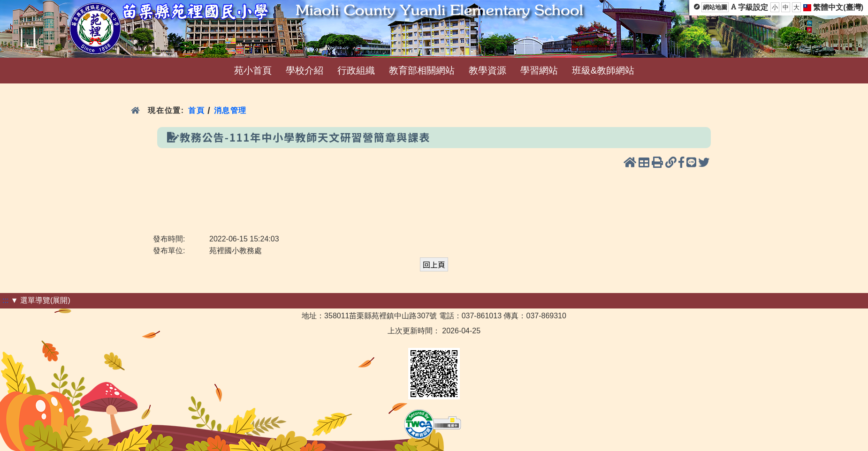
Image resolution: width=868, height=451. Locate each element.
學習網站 (539, 70)
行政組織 (356, 70)
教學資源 (487, 70)
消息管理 (231, 110)
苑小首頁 (253, 70)
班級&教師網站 (603, 70)
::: (5, 300)
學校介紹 (305, 70)
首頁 (196, 110)
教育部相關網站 (422, 70)
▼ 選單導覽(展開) (41, 300)
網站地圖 (715, 7)
